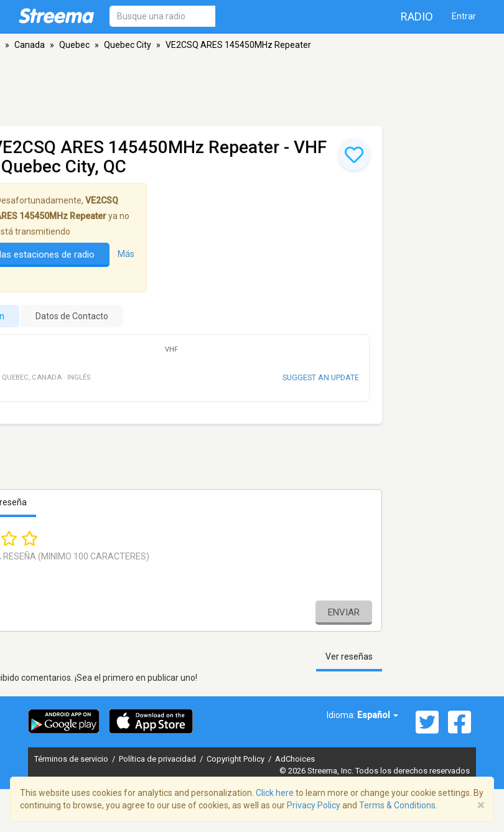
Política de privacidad (158, 759)
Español (378, 715)
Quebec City (128, 45)
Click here (275, 793)
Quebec (74, 45)
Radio (417, 16)
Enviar (344, 612)
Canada (30, 45)
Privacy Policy (314, 805)
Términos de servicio (72, 759)
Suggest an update (321, 377)
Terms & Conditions (397, 805)
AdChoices (295, 759)
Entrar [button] (464, 16)
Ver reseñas (349, 657)
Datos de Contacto (72, 316)
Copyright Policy (236, 759)
